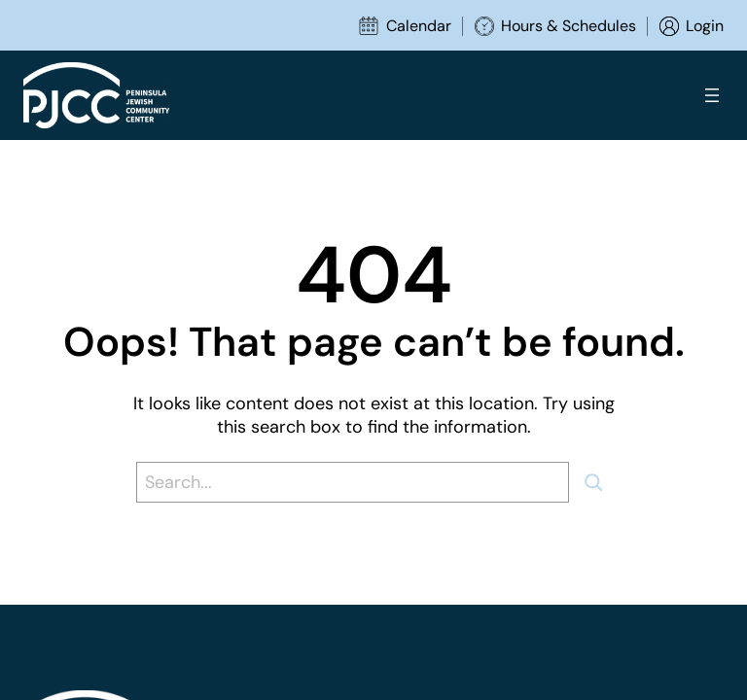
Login (705, 26)
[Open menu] (712, 95)
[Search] (601, 482)
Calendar (419, 26)
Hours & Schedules (569, 26)
